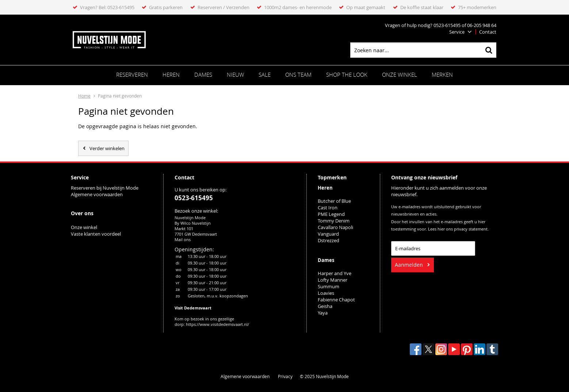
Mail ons (183, 239)
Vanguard (328, 234)
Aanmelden (409, 265)
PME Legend (331, 214)
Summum (329, 286)
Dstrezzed (329, 240)
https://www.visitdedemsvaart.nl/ (217, 324)
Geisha (325, 306)
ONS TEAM (298, 75)
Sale (265, 75)
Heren (171, 75)
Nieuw (235, 75)
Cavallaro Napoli (335, 227)
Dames (203, 75)
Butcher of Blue (334, 201)
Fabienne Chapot (336, 300)
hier (441, 229)
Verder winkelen (107, 148)
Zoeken (489, 50)
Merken (442, 75)
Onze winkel (400, 75)
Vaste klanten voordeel (96, 234)
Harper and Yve (335, 273)
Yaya (323, 313)
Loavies (326, 293)
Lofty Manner (333, 280)
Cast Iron (328, 208)
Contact (488, 32)
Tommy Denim (334, 221)
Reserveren (132, 75)
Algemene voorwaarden (97, 194)
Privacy (285, 376)
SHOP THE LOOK (347, 75)
